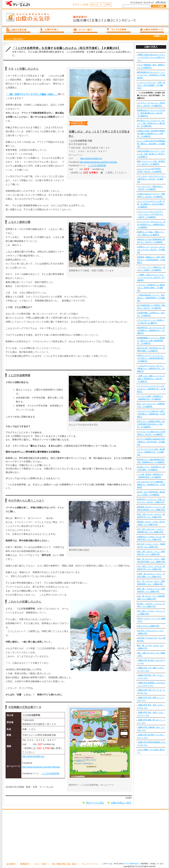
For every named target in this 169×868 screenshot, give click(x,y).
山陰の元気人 (18, 39)
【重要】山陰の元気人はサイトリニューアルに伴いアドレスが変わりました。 (151, 57)
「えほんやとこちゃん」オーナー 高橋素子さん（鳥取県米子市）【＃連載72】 (151, 368)
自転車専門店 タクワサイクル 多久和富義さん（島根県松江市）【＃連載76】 (151, 330)
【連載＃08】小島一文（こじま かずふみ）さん (151, 691)
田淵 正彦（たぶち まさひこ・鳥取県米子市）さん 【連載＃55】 (151, 516)
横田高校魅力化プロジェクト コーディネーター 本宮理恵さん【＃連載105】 (151, 75)
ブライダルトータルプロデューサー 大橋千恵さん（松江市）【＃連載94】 (151, 179)
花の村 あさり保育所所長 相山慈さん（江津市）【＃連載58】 (151, 493)
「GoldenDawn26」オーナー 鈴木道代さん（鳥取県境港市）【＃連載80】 (151, 298)
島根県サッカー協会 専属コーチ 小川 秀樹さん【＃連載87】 (151, 233)
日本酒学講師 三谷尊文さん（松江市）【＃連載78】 (151, 314)
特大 (93, 5)
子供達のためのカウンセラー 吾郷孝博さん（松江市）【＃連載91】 (151, 195)
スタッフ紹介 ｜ (42, 864)
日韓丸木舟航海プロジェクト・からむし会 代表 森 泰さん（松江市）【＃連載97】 (151, 154)
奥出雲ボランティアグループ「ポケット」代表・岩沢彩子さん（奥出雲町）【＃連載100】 (151, 123)
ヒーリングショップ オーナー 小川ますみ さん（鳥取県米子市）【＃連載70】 (151, 389)
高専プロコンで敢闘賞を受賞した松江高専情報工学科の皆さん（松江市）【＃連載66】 (151, 424)
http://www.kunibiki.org (91, 158)
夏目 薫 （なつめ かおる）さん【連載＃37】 (150, 647)
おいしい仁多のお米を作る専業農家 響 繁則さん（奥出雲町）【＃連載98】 (151, 144)
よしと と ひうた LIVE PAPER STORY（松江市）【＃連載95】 (150, 170)
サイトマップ (149, 2)
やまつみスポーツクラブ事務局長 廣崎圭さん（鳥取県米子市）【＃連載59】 (151, 485)
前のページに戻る (95, 803)
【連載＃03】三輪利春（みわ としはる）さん (151, 729)
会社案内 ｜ (12, 864)
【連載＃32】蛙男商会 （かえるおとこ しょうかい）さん (151, 684)
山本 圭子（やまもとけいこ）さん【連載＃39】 (150, 632)
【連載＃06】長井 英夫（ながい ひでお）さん (151, 706)
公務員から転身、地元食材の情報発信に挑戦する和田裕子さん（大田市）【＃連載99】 (151, 133)
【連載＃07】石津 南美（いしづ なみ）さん (151, 699)
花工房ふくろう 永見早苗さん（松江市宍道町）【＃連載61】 (151, 468)
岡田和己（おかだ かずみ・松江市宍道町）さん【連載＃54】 (151, 523)
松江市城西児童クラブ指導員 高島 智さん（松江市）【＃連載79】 (151, 307)
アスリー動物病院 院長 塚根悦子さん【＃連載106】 (151, 66)
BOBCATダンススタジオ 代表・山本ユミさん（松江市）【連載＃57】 (151, 501)
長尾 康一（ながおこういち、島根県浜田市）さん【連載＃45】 (151, 590)
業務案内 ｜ (26, 864)
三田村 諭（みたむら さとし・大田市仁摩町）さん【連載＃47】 (151, 575)
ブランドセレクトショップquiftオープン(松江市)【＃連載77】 (151, 322)
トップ (8, 39)
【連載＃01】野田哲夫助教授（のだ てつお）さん (151, 744)
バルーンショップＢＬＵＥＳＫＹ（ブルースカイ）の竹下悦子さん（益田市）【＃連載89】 (150, 214)
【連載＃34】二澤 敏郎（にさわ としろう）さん (151, 669)
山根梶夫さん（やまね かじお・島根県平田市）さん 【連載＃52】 (151, 538)
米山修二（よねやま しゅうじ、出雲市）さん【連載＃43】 (151, 605)
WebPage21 (134, 864)
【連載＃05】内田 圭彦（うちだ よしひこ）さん (151, 714)
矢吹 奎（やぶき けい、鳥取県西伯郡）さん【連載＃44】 (151, 597)
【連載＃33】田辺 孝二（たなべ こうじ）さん (151, 677)
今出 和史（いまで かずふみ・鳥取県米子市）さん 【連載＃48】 (151, 568)
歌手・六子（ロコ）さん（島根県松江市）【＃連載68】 (151, 405)
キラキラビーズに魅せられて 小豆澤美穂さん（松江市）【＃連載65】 (151, 433)
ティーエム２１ (136, 2)
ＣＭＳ (126, 864)
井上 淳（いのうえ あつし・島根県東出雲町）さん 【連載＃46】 (151, 583)
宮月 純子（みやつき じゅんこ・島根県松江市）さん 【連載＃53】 (151, 531)
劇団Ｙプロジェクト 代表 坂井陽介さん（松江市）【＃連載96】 (151, 163)
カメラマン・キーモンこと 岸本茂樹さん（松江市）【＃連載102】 (151, 104)
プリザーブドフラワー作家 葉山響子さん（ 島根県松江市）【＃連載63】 (151, 452)
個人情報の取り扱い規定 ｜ (66, 864)
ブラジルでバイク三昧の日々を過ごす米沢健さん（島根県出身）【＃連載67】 (151, 414)
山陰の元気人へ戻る (121, 803)
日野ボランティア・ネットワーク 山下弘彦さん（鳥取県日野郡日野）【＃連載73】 (151, 358)
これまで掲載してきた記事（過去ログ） (151, 751)
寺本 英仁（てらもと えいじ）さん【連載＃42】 (151, 612)
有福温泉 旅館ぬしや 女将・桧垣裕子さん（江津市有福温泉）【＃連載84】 (151, 260)
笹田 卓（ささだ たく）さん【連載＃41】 (151, 620)
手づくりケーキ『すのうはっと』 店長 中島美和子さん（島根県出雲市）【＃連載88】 (151, 224)
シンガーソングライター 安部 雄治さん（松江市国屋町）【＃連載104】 (151, 85)
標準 (108, 5)
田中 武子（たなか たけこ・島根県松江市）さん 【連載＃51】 (151, 545)
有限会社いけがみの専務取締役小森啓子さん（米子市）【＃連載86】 (151, 241)
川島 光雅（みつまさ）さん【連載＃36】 (151, 654)
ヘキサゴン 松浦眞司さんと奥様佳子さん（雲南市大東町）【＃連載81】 (151, 288)
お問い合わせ (161, 2)
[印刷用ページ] (159, 36)
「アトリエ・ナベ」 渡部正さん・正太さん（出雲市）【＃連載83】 (151, 269)
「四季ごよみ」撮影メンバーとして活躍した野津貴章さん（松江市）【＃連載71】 (151, 379)
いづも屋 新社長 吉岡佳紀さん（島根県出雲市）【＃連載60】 (150, 476)
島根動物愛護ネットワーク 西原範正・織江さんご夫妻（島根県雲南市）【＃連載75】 (151, 341)
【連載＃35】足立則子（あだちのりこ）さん (151, 662)
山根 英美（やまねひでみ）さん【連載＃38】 (151, 639)
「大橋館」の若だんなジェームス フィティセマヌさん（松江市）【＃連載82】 (151, 277)
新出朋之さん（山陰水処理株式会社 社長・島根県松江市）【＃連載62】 (151, 461)
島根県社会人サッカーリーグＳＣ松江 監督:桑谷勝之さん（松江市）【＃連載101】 (151, 113)
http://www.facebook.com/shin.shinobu (98, 162)
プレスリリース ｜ (91, 864)
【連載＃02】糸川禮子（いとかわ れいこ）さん (151, 736)
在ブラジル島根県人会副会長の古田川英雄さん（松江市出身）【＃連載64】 (151, 442)
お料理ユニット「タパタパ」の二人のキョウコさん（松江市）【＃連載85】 (151, 250)
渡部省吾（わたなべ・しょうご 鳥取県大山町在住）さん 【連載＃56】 (151, 508)
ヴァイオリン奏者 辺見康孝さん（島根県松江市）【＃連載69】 (150, 398)
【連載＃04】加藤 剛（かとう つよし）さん (151, 721)
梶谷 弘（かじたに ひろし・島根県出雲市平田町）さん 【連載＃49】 (151, 560)
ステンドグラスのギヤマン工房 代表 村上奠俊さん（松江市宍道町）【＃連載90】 (151, 204)
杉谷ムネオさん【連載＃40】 (148, 626)
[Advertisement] (85, 836)
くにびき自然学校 (97, 165)
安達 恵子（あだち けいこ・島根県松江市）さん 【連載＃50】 (151, 553)
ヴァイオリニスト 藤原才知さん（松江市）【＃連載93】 (150, 188)
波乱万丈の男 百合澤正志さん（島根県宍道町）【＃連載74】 (151, 349)
